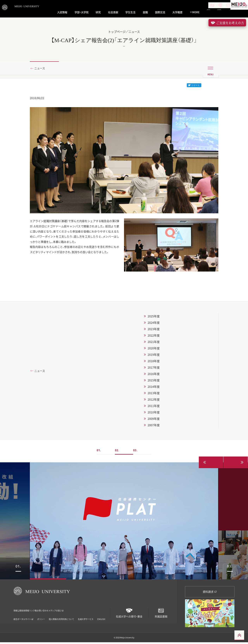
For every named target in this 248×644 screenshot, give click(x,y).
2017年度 (154, 369)
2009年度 (154, 420)
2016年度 (154, 376)
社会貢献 (113, 12)
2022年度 (154, 337)
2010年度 (154, 414)
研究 (98, 12)
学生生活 (130, 12)
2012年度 (154, 401)
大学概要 (177, 12)
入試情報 (62, 12)
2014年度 (154, 388)
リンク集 (50, 610)
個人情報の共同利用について (61, 616)
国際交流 (160, 12)
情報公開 (19, 610)
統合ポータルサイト (23, 616)
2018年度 (154, 363)
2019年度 (154, 356)
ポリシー (41, 616)
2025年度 (154, 318)
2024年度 (154, 324)
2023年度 (154, 331)
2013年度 (154, 395)
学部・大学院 (82, 12)
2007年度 (154, 427)
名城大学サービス (86, 616)
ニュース (41, 69)
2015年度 (154, 382)
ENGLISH (101, 616)
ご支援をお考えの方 (227, 23)
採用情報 (34, 610)
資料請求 (210, 593)
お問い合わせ (69, 610)
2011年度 (154, 408)
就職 (145, 12)
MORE (195, 12)
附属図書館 (161, 613)
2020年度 (154, 350)
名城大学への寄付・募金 (129, 613)
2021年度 (154, 344)
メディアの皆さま (92, 610)
